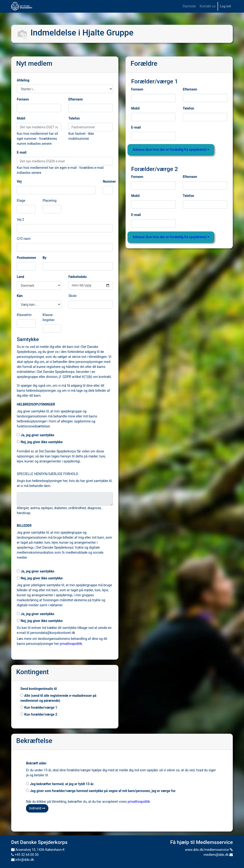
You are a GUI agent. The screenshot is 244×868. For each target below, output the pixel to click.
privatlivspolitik (71, 644)
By (45, 258)
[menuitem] (189, 6)
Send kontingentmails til (38, 689)
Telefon (74, 118)
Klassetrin (24, 315)
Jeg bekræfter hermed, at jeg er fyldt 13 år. (60, 784)
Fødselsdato (78, 277)
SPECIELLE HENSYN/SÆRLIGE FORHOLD (47, 474)
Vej (19, 181)
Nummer (109, 181)
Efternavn (76, 99)
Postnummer (26, 258)
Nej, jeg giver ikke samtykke (40, 442)
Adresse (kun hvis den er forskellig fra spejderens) (171, 150)
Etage (21, 201)
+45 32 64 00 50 (25, 855)
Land (20, 277)
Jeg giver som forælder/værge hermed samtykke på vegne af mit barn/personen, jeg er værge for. (101, 791)
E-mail (21, 152)
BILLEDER (24, 526)
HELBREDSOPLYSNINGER (36, 404)
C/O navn (24, 239)
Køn (20, 296)
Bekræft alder (36, 763)
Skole (72, 296)
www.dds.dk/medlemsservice (209, 850)
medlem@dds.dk (218, 855)
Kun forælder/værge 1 (39, 707)
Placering (50, 201)
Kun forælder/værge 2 (39, 714)
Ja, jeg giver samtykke (35, 435)
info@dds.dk (23, 860)
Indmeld (37, 808)
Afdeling (23, 80)
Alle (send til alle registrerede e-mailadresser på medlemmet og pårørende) (58, 698)
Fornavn (23, 99)
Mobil (21, 118)
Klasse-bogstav (49, 317)
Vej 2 (20, 220)
